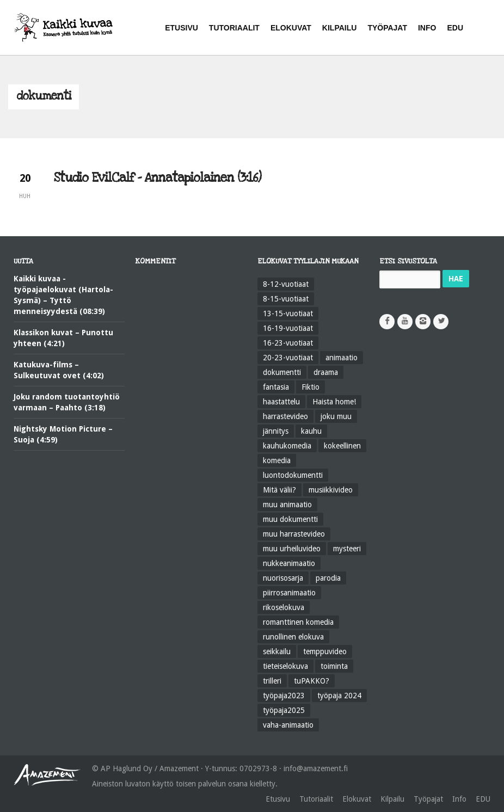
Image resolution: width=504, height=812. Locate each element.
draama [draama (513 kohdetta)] (326, 372)
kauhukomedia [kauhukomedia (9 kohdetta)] (287, 446)
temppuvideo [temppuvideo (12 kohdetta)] (325, 651)
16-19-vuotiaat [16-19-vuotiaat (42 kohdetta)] (288, 328)
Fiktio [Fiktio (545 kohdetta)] (311, 387)
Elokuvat (357, 799)
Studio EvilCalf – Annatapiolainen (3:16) (158, 178)
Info (459, 799)
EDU (483, 799)
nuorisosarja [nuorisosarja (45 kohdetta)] (283, 578)
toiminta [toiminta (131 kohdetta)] (334, 666)
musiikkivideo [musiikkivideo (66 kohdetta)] (331, 490)
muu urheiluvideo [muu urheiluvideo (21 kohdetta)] (292, 549)
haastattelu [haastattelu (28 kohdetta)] (281, 402)
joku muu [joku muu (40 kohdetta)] (336, 416)
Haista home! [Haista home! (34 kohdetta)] (334, 402)
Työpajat (428, 799)
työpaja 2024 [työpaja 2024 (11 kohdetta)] (339, 696)
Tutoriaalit (316, 799)
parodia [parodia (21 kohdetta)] (328, 578)
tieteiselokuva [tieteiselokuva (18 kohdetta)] (285, 666)
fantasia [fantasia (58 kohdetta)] (276, 387)
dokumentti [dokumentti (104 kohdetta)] (282, 372)
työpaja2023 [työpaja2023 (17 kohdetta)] (284, 696)
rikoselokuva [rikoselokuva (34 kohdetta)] (284, 607)
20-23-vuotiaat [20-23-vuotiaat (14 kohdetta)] (288, 358)
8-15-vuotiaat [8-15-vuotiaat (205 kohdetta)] (286, 299)
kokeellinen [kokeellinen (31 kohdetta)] (342, 446)
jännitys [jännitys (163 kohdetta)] (276, 431)
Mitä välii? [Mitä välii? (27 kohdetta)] (279, 490)
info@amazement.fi (316, 768)
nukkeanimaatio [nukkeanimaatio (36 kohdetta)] (289, 563)
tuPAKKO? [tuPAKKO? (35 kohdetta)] (312, 681)
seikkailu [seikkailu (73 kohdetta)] (277, 651)
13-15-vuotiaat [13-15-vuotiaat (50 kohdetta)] (288, 313)
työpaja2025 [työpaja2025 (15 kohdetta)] (284, 710)
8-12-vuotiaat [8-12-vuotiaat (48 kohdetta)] (286, 284)
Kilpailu (392, 799)
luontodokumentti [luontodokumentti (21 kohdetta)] (293, 475)
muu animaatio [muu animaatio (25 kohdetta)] (287, 505)
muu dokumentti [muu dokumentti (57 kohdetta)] (290, 519)
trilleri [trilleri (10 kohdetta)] (272, 681)
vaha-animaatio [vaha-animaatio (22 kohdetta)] (288, 725)
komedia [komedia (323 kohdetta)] (277, 460)
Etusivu (278, 799)
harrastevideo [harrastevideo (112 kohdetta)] (285, 416)
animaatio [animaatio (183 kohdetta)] (342, 358)
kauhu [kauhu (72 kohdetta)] (311, 431)
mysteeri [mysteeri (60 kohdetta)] (347, 549)
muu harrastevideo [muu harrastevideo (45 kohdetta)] (294, 534)
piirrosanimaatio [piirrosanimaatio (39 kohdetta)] (289, 593)
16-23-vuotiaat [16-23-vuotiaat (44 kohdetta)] (288, 343)
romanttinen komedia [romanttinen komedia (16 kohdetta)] (298, 622)
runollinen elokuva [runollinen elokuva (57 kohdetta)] (293, 637)
